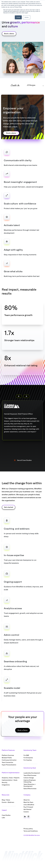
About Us (27, 800)
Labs (3, 818)
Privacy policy (28, 829)
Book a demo (9, 34)
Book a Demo (23, 730)
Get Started (27, 809)
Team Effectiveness (30, 775)
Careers (26, 812)
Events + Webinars (8, 802)
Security (5, 782)
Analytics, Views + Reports (11, 778)
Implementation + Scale (10, 780)
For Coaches (28, 760)
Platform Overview (8, 755)
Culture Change (29, 778)
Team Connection (7, 762)
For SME (26, 755)
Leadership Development (32, 773)
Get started (9, 507)
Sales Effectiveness (30, 789)
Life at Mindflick (29, 805)
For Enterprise (28, 758)
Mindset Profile (7, 758)
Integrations (6, 785)
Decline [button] (27, 17)
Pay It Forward (28, 807)
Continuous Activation (9, 760)
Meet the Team (28, 802)
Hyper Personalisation (9, 765)
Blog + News (6, 800)
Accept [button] (18, 17)
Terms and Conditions (31, 831)
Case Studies (6, 815)
